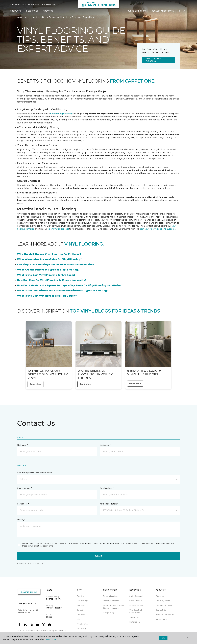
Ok (163, 638)
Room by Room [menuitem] (163, 601)
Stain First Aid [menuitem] (136, 601)
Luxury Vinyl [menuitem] (82, 601)
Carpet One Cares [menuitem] (164, 605)
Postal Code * (23, 504)
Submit (98, 556)
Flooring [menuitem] (80, 596)
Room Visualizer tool (58, 229)
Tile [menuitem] (78, 619)
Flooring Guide (38, 17)
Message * (22, 520)
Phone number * (24, 488)
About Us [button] (48, 11)
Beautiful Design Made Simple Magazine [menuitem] (113, 607)
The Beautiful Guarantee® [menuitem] (136, 611)
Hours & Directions (136, 11)
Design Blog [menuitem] (109, 613)
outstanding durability (61, 114)
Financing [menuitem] (81, 629)
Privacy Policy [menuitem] (162, 619)
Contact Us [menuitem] (161, 610)
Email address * (107, 488)
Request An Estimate (163, 11)
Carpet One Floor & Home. (37, 631)
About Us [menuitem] (160, 596)
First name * (22, 445)
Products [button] (15, 11)
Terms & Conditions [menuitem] (165, 615)
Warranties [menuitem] (134, 617)
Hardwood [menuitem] (81, 605)
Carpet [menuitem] (80, 610)
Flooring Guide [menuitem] (136, 605)
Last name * (105, 445)
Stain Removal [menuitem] (136, 596)
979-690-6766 (48, 5)
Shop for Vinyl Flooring (158, 60)
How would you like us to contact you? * (35, 473)
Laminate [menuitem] (81, 615)
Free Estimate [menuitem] (83, 624)
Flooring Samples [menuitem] (111, 601)
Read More (35, 384)
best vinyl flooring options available (158, 229)
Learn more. (51, 639)
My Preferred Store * (109, 504)
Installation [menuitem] (135, 622)
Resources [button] (32, 11)
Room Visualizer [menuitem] (110, 596)
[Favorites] (184, 11)
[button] (179, 11)
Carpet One (22, 17)
